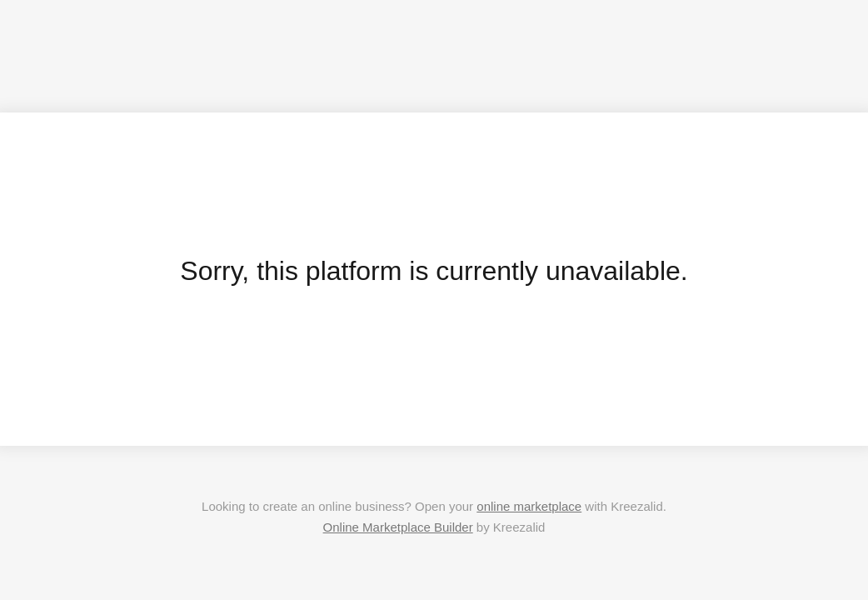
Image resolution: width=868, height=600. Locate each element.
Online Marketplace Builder (398, 527)
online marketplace (529, 506)
